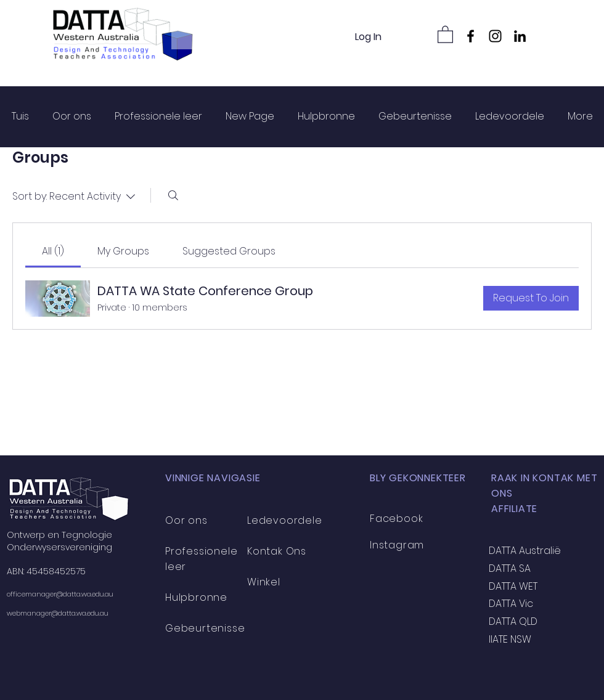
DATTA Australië (525, 551)
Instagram (397, 545)
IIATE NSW (510, 639)
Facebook (396, 519)
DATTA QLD (513, 621)
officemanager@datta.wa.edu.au (60, 594)
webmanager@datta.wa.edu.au (58, 613)
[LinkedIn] (520, 36)
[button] (445, 34)
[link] (53, 251)
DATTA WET (513, 586)
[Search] (173, 195)
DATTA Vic (511, 604)
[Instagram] (495, 36)
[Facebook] (471, 36)
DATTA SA (510, 568)
